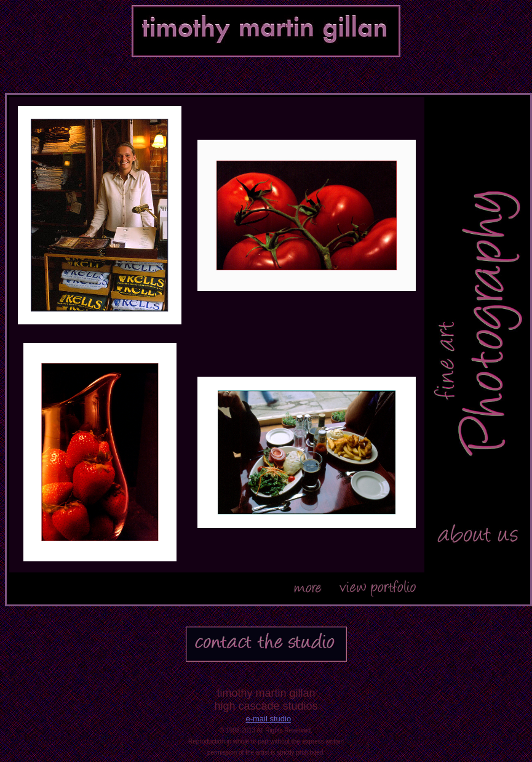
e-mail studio (268, 719)
